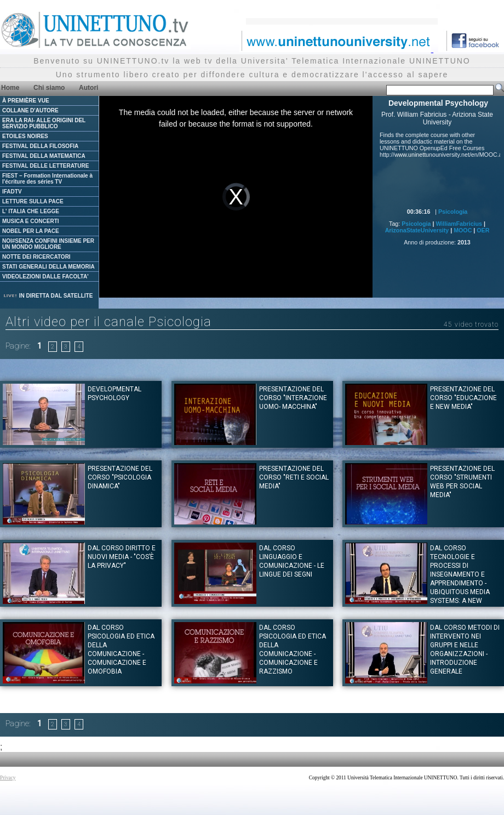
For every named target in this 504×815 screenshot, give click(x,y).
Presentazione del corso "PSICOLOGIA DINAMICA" (120, 477)
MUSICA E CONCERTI (31, 221)
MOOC (463, 230)
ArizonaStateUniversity (417, 230)
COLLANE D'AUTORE (30, 110)
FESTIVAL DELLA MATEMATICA (44, 156)
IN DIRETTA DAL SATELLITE (48, 296)
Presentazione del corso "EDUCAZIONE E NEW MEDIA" (463, 398)
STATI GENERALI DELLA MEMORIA (48, 267)
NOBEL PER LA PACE (31, 231)
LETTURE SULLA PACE (33, 201)
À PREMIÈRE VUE (26, 101)
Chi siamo (49, 88)
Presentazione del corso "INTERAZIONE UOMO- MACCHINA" (293, 398)
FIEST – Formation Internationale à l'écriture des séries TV (47, 179)
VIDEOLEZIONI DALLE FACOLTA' (45, 277)
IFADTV (12, 192)
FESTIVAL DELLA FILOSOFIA (40, 146)
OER (483, 230)
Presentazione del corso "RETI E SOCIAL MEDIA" (294, 477)
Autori (88, 88)
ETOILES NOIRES (25, 136)
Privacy (8, 778)
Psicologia (453, 212)
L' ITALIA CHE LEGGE (31, 211)
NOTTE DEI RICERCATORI (36, 257)
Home (10, 88)
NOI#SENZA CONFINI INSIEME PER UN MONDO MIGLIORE (48, 244)
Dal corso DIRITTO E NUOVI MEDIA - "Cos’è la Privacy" (122, 557)
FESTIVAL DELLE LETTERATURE (45, 166)
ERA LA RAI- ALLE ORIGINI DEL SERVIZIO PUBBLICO (44, 123)
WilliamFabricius (459, 224)
